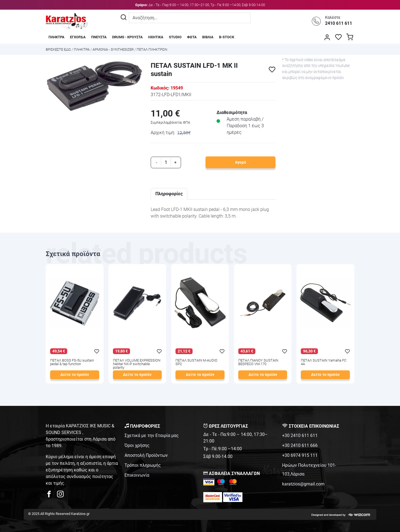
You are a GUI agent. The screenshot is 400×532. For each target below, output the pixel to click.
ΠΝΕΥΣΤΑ (99, 37)
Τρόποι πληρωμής (143, 465)
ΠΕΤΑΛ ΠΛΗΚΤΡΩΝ (152, 49)
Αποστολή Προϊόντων (146, 455)
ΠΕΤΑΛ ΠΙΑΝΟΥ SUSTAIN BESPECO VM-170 (258, 362)
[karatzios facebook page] (51, 496)
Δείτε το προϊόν (75, 375)
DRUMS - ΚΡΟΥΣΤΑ (127, 37)
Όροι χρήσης (137, 445)
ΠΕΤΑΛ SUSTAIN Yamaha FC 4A (324, 362)
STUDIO (175, 37)
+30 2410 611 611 (300, 435)
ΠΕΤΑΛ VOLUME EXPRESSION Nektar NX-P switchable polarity (137, 364)
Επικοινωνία (137, 475)
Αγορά (240, 162)
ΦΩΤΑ (192, 37)
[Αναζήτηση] (124, 18)
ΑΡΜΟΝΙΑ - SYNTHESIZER (113, 49)
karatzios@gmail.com (303, 484)
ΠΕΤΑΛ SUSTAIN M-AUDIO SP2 (196, 362)
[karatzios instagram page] (60, 496)
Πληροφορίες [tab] (169, 194)
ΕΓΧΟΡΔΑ (78, 37)
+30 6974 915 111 (300, 455)
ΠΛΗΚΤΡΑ (56, 37)
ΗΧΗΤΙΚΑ (156, 37)
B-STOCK (227, 37)
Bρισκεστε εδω (59, 49)
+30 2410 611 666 (300, 445)
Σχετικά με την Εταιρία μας (152, 435)
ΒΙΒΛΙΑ (208, 37)
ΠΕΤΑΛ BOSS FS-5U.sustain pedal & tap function (72, 362)
